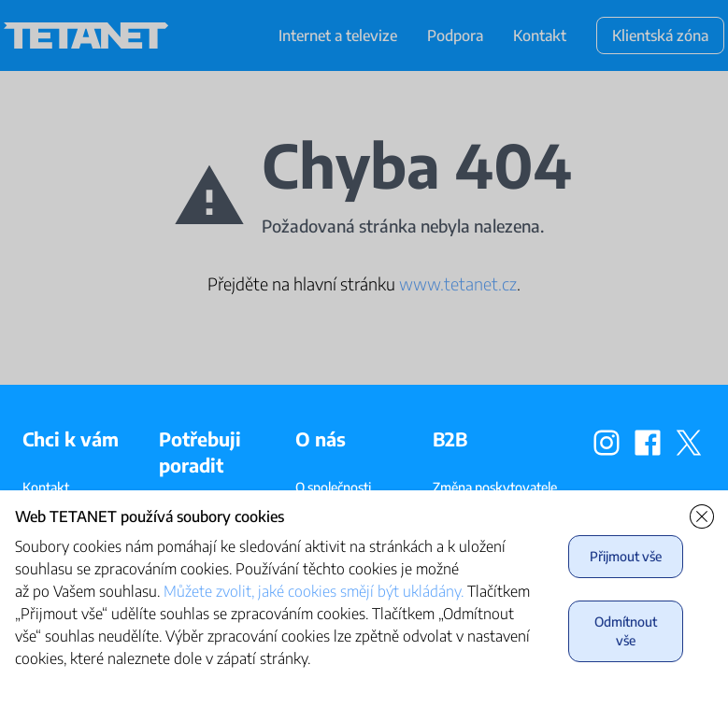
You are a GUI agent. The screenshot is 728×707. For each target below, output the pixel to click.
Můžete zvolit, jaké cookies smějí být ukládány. (314, 591)
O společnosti (333, 488)
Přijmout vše (626, 556)
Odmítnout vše (626, 631)
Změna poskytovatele (495, 488)
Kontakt (46, 488)
